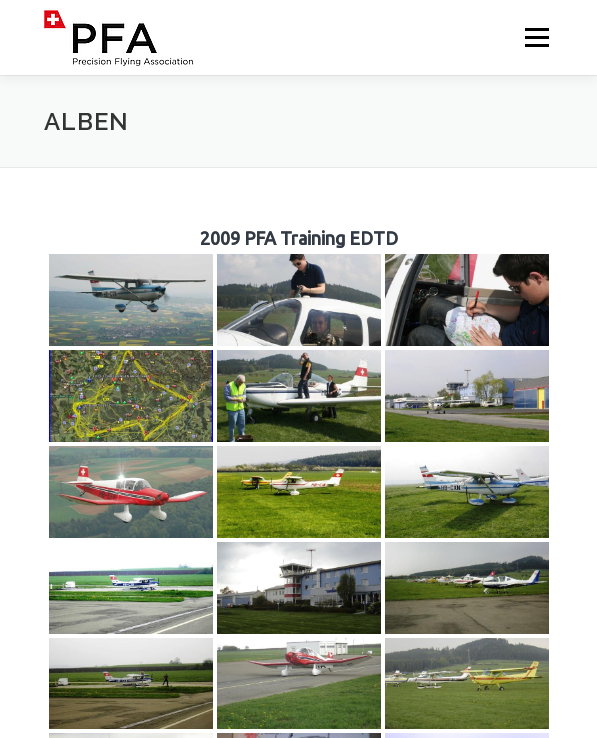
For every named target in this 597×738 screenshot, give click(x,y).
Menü (535, 37)
